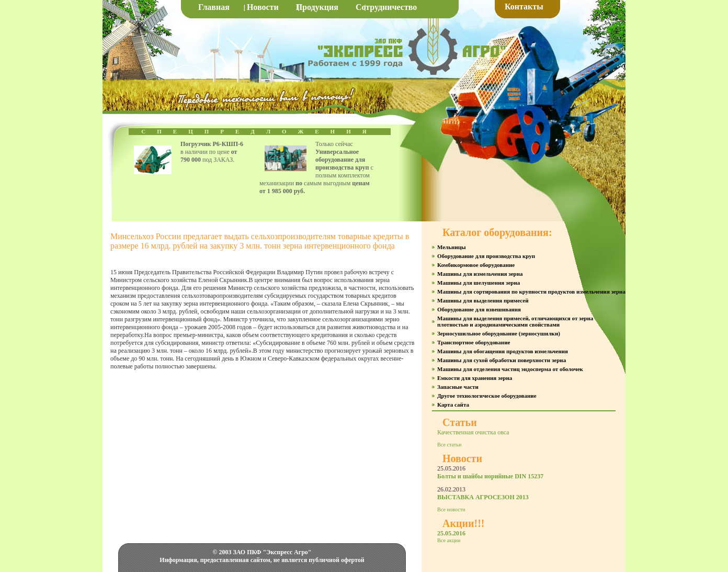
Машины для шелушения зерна (479, 283)
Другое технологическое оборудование (487, 396)
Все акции (449, 540)
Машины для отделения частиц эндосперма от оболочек (510, 369)
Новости (263, 7)
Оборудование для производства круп (486, 256)
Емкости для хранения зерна (475, 378)
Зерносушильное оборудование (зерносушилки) (499, 333)
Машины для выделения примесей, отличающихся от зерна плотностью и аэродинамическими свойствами (515, 321)
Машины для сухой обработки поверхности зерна (502, 360)
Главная (214, 7)
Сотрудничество (386, 7)
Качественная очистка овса (473, 432)
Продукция (317, 7)
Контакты (524, 7)
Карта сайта (453, 405)
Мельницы (452, 247)
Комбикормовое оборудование (476, 265)
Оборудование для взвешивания (479, 309)
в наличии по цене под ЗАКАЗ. (212, 152)
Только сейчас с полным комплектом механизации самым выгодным (316, 167)
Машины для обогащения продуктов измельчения (503, 351)
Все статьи (449, 445)
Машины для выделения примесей (483, 300)
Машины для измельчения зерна (480, 274)
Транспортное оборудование (474, 342)
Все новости (451, 509)
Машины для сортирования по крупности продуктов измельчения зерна (531, 291)
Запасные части (458, 387)
